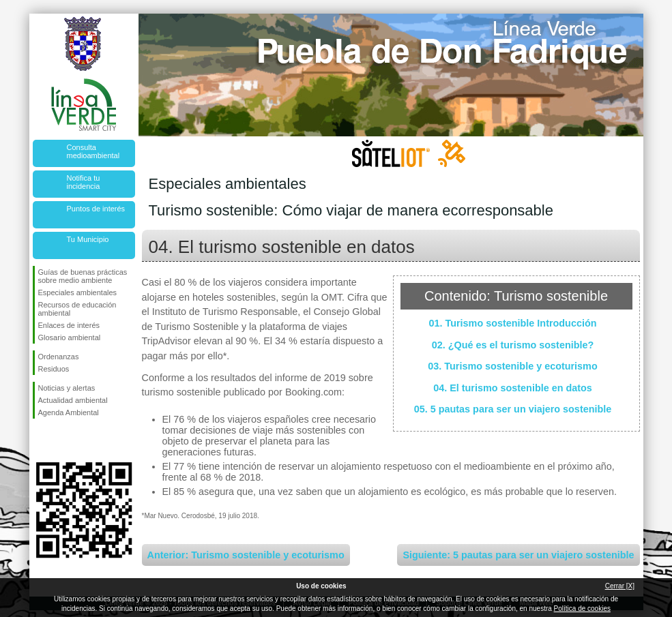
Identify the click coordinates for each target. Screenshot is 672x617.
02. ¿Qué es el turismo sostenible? (513, 345)
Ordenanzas (59, 357)
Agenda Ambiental (69, 412)
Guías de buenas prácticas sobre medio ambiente (83, 276)
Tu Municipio (88, 239)
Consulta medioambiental (93, 151)
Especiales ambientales (78, 292)
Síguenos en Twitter (63, 440)
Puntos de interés (96, 209)
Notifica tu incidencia (84, 182)
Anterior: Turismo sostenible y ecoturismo (246, 555)
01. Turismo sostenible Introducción (512, 323)
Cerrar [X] (620, 586)
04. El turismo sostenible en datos (513, 388)
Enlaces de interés (69, 325)
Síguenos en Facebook (41, 440)
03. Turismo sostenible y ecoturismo (512, 366)
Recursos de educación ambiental (77, 309)
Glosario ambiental (70, 337)
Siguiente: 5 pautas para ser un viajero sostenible (518, 555)
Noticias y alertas (67, 388)
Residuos (54, 369)
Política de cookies (582, 608)
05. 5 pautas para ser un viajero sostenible (513, 409)
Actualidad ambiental (73, 400)
